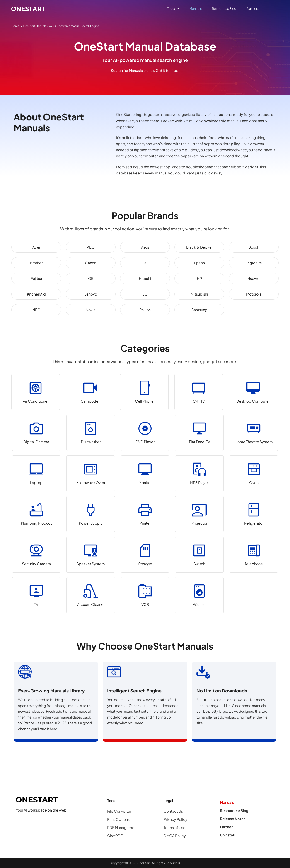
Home (15, 26)
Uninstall (227, 835)
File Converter (119, 811)
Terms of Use (174, 828)
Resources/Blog (224, 8)
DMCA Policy (175, 836)
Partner (226, 827)
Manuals (196, 8)
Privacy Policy (175, 819)
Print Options (118, 819)
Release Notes (233, 819)
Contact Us (173, 811)
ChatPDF (115, 836)
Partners (253, 8)
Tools (173, 8)
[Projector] (199, 514)
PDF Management (122, 828)
